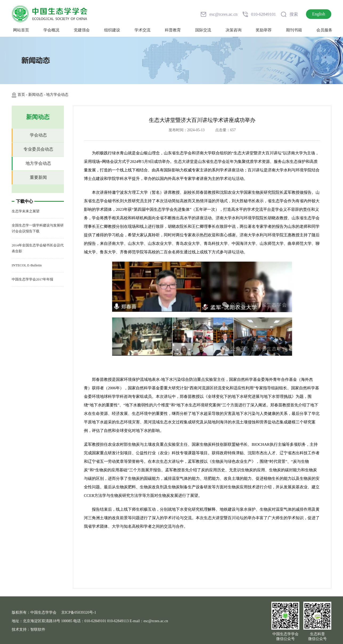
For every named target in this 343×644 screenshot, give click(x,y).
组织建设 (112, 30)
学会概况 (51, 30)
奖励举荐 (264, 30)
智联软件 (38, 629)
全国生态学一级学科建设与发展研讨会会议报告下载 (38, 228)
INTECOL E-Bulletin (27, 265)
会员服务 (324, 30)
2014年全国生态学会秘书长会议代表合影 (38, 248)
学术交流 (142, 30)
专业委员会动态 (38, 149)
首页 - (23, 95)
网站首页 (21, 30)
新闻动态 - (37, 95)
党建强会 (82, 30)
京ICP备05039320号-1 (79, 612)
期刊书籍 (294, 30)
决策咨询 (234, 30)
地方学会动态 (57, 95)
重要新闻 (38, 177)
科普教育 (173, 30)
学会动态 (38, 135)
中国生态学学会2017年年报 (32, 279)
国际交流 (203, 30)
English (319, 14)
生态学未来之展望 (26, 211)
